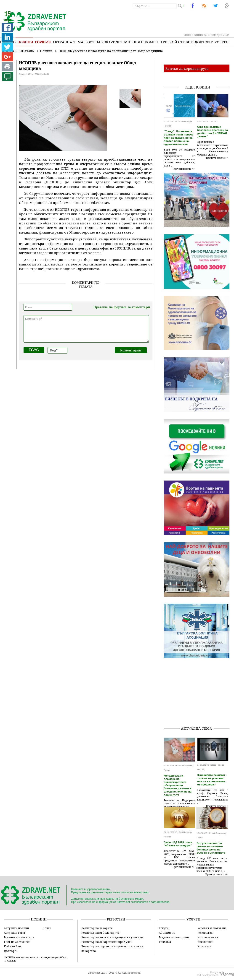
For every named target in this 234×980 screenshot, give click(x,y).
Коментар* (86, 329)
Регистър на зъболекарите (100, 933)
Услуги (222, 42)
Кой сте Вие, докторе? (191, 42)
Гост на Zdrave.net (17, 942)
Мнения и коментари (146, 42)
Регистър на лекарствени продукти (107, 942)
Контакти (204, 946)
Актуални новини (16, 928)
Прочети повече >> (184, 169)
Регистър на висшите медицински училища (112, 937)
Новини (25, 42)
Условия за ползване (212, 928)
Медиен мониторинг (174, 937)
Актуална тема (68, 42)
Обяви (47, 928)
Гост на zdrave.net (104, 42)
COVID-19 (43, 42)
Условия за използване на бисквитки (208, 937)
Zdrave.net (94, 973)
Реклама (165, 942)
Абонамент (167, 933)
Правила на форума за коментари (122, 307)
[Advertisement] (199, 694)
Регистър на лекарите (97, 928)
